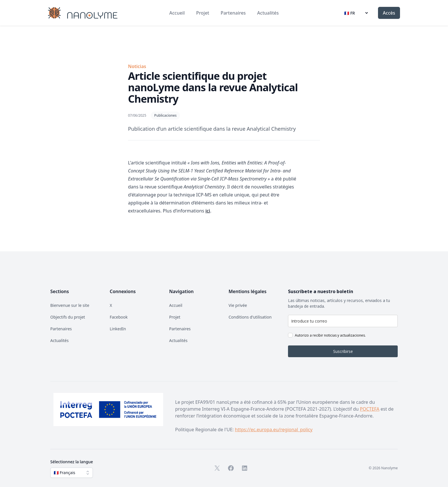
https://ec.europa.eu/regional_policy (274, 430)
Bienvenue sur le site (70, 305)
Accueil (177, 13)
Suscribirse (343, 351)
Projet (203, 13)
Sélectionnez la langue (72, 462)
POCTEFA (370, 409)
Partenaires (233, 13)
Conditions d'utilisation (250, 317)
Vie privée (238, 305)
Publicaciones (165, 115)
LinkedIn (118, 329)
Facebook (119, 317)
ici (208, 211)
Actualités (268, 13)
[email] (343, 321)
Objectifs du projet (68, 317)
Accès (389, 13)
